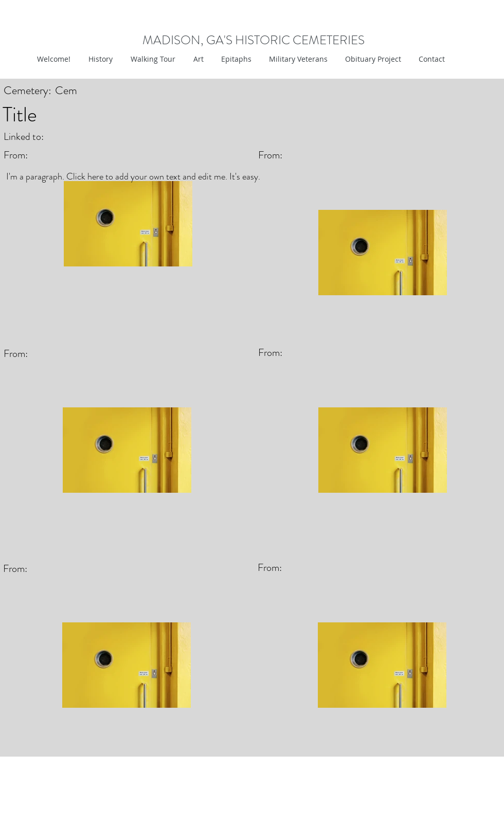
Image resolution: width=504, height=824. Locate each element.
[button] (197, 59)
